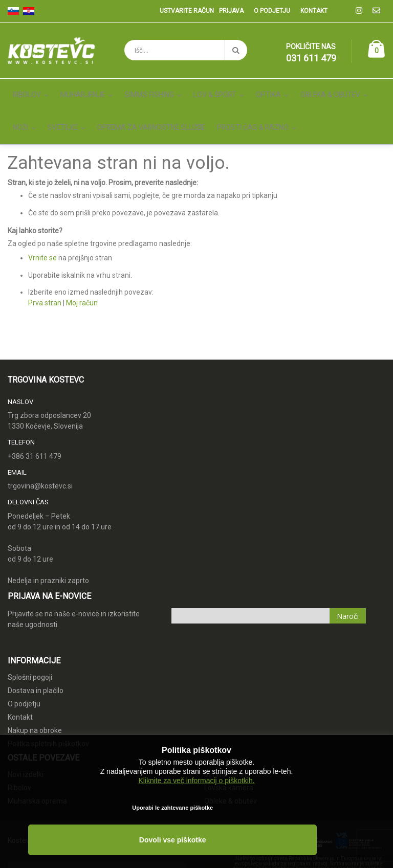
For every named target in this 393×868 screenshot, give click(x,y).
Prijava (231, 11)
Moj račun (82, 279)
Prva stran (45, 279)
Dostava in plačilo (36, 666)
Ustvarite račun (187, 11)
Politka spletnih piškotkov (48, 720)
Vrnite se (42, 234)
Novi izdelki (26, 751)
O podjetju (272, 11)
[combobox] (186, 50)
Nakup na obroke (35, 706)
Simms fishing (227, 751)
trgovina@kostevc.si (40, 462)
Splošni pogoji (30, 653)
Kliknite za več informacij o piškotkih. (196, 803)
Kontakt (314, 11)
